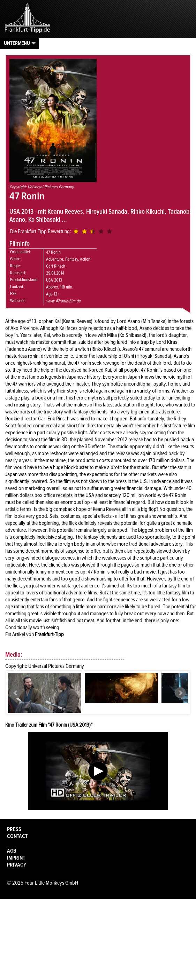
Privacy (17, 865)
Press (14, 829)
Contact (17, 836)
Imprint (16, 858)
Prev (16, 693)
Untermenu (17, 43)
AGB (12, 851)
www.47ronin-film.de (63, 301)
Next (180, 693)
